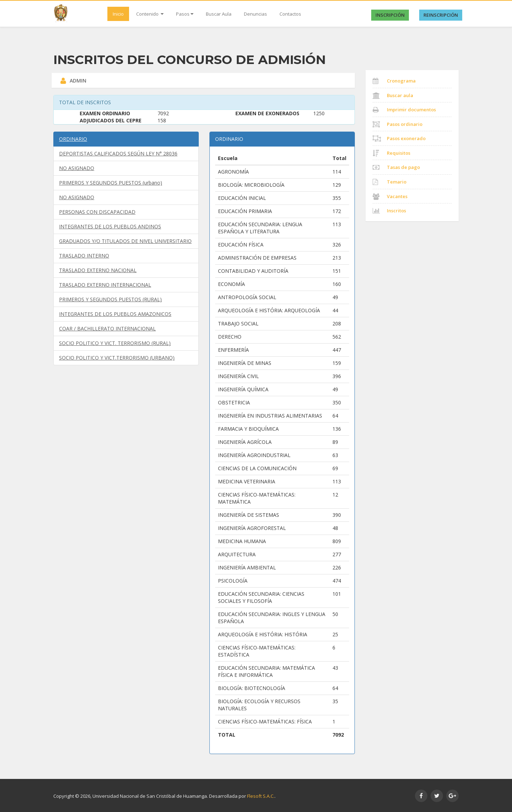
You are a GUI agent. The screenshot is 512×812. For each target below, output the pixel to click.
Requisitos (391, 153)
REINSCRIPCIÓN (441, 15)
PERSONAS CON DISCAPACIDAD (97, 212)
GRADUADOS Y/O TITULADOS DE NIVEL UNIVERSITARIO (125, 241)
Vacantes (390, 196)
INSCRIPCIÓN (390, 15)
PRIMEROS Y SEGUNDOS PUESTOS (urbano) (111, 183)
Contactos (290, 14)
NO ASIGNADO (77, 168)
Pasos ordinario (398, 124)
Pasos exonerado (399, 138)
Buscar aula (393, 95)
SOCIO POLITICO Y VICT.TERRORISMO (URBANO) (117, 358)
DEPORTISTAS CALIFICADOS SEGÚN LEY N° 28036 (118, 153)
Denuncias (255, 14)
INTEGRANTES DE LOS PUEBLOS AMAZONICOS (115, 314)
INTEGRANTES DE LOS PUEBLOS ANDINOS (110, 226)
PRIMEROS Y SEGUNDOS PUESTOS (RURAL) (110, 299)
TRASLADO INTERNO (84, 256)
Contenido (150, 14)
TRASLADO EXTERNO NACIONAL (98, 270)
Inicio (118, 14)
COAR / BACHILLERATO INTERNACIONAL (107, 328)
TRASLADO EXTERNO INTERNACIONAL (105, 285)
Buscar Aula (219, 14)
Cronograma (394, 81)
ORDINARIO (73, 139)
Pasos (185, 14)
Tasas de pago (396, 167)
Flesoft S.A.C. (261, 796)
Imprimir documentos (404, 110)
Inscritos (389, 211)
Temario (390, 182)
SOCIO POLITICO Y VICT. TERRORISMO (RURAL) (115, 343)
